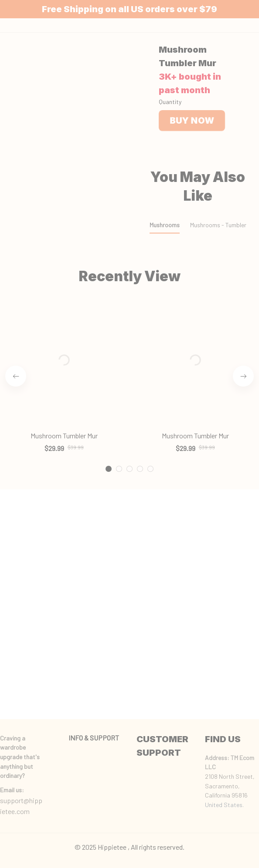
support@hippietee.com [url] (21, 806)
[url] (12, 790)
